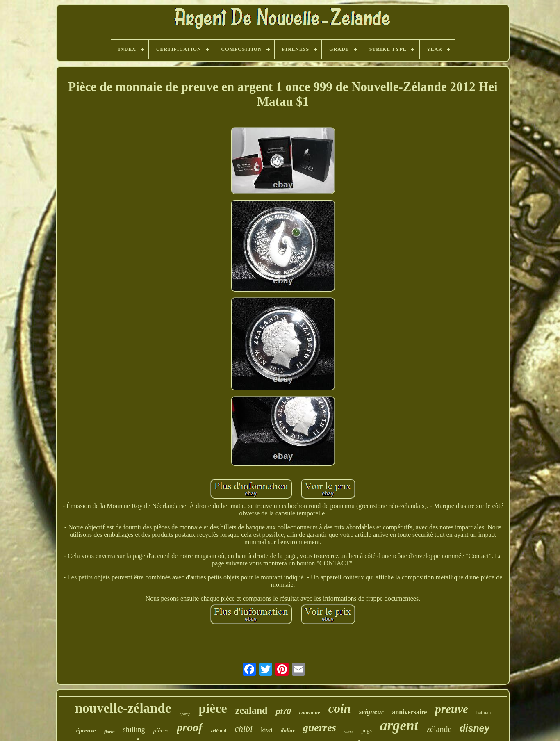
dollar (288, 731)
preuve (452, 709)
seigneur (371, 712)
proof (189, 727)
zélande (439, 729)
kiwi (266, 730)
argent (399, 726)
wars (349, 732)
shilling (134, 730)
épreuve (86, 730)
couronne (309, 712)
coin (340, 708)
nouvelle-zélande (123, 708)
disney (475, 728)
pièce (213, 708)
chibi (244, 728)
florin (109, 732)
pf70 (283, 711)
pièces (161, 730)
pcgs (367, 731)
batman (484, 713)
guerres (320, 728)
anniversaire (409, 712)
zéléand (219, 731)
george (185, 714)
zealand (252, 710)
